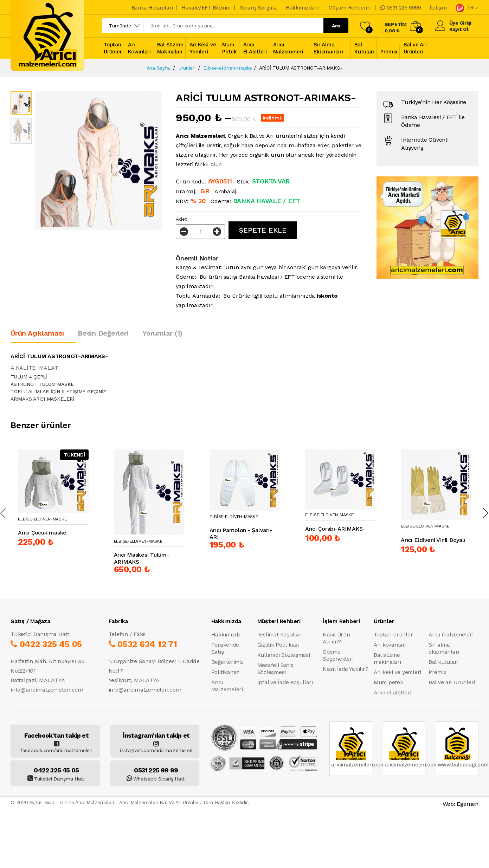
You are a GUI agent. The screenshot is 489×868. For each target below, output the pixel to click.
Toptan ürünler (393, 635)
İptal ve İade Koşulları (285, 682)
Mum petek (388, 682)
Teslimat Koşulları (280, 635)
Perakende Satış (225, 648)
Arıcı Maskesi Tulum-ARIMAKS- (141, 558)
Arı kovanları (390, 645)
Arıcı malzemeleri (451, 635)
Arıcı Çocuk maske (42, 533)
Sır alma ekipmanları (444, 648)
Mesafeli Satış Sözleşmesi (275, 669)
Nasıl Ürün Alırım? (336, 638)
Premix (437, 672)
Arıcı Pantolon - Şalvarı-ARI (241, 533)
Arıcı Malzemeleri (227, 686)
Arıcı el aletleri (393, 693)
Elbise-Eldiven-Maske (42, 519)
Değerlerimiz (227, 662)
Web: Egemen (461, 804)
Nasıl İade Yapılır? (345, 669)
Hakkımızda (226, 635)
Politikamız (225, 672)
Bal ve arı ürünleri (452, 682)
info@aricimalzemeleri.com (47, 690)
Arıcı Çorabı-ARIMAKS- (335, 529)
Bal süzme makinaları (387, 659)
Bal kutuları (443, 662)
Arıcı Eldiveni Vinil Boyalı (433, 540)
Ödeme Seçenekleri (338, 655)
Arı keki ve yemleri (397, 672)
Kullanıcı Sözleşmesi (284, 655)
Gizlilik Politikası (278, 645)
